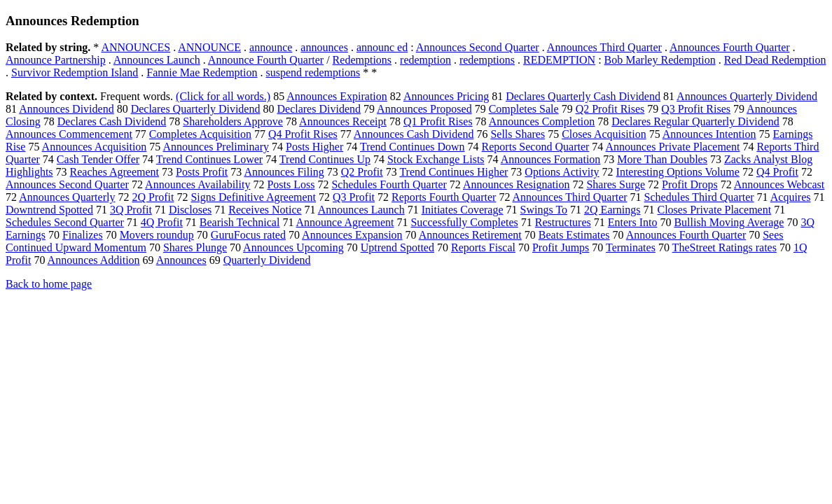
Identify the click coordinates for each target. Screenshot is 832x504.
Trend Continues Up (325, 159)
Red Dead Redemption (775, 60)
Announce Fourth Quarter (266, 60)
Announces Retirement (470, 235)
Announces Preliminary (216, 147)
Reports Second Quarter (536, 147)
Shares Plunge (195, 247)
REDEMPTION (559, 60)
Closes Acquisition (604, 134)
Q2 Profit (362, 172)
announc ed (382, 47)
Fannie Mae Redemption (202, 72)
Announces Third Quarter (604, 47)
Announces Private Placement (672, 147)
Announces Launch (157, 60)
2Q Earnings (612, 210)
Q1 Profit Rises (438, 121)
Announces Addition (94, 260)
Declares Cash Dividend (112, 121)
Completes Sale (524, 109)
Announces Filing (284, 172)
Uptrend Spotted (397, 247)
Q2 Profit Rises (610, 109)
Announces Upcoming (293, 247)
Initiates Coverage (463, 210)
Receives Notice (265, 210)
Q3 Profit (354, 197)
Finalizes (83, 235)
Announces (181, 260)
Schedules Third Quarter (699, 197)
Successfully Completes (464, 222)
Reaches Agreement (115, 172)
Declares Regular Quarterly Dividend (695, 121)
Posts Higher (314, 147)
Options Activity (562, 172)
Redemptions (362, 60)
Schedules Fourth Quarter (389, 184)
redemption (425, 60)
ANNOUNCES (136, 47)
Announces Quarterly (67, 197)
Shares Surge (616, 184)
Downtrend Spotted (49, 210)
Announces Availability (197, 184)
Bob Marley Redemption (660, 60)
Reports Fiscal (483, 247)
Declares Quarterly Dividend (196, 109)
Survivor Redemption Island (75, 72)
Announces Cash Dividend (414, 134)
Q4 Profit (777, 172)
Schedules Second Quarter (65, 222)
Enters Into (633, 222)
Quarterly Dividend (267, 260)
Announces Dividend (67, 109)
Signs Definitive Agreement (253, 197)
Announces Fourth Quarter (730, 47)
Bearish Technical (240, 222)
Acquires (791, 197)
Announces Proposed (424, 109)
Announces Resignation (516, 184)
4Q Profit (162, 222)
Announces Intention (709, 134)
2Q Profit (153, 197)
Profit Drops (690, 184)
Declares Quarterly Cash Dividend (583, 96)
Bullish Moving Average (729, 222)
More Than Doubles (662, 159)
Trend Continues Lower (209, 159)
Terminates (631, 247)
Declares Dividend (319, 109)
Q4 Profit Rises (303, 134)
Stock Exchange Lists (436, 159)
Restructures (563, 222)
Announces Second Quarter (478, 47)
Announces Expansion (352, 235)
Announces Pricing (446, 96)
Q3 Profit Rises (696, 109)
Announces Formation (551, 159)
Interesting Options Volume (678, 172)
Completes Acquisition (200, 134)
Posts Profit (202, 172)
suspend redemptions (313, 72)
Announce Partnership (56, 60)
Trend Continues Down (412, 147)
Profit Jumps (561, 247)
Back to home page (49, 284)
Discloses (190, 210)
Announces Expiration (337, 96)
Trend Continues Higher (453, 172)
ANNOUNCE (209, 47)
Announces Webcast (779, 184)
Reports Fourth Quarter (444, 197)
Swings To (544, 210)
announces (324, 47)
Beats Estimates (574, 235)
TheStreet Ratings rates (724, 247)
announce (271, 47)
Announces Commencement (69, 134)
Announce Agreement (345, 222)
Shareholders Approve (233, 121)
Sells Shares (518, 134)
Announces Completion (542, 121)
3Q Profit (131, 210)
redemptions (487, 60)
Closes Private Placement (714, 210)
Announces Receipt (343, 121)
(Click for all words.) (223, 96)
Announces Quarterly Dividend (747, 96)
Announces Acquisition (95, 147)
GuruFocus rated (248, 235)
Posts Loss (291, 184)
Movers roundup (157, 235)
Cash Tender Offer (98, 159)
